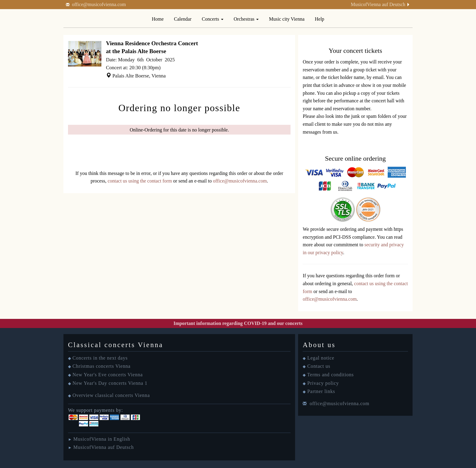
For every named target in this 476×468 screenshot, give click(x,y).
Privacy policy (323, 383)
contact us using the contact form (140, 181)
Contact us (319, 366)
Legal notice (321, 358)
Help (320, 19)
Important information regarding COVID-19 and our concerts (238, 323)
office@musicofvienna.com (99, 4)
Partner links (321, 391)
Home (158, 19)
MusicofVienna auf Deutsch (378, 4)
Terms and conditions (331, 375)
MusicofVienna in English (102, 439)
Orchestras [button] (246, 19)
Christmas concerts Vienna (102, 366)
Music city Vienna (287, 19)
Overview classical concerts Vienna (111, 395)
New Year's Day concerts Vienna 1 (110, 383)
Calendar (183, 19)
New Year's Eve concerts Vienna (108, 375)
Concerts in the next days (100, 358)
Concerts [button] (213, 19)
